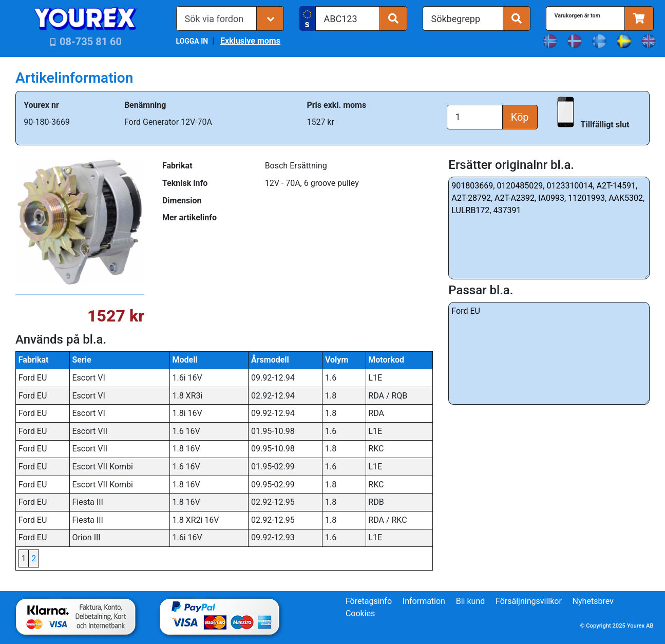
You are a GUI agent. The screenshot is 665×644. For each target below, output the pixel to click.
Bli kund (471, 601)
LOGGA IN (192, 41)
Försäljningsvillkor (529, 601)
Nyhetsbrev (593, 601)
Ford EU (549, 353)
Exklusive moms (250, 41)
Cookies (360, 613)
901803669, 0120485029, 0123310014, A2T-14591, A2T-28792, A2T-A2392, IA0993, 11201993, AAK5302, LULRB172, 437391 (549, 228)
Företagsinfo (369, 601)
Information (424, 601)
